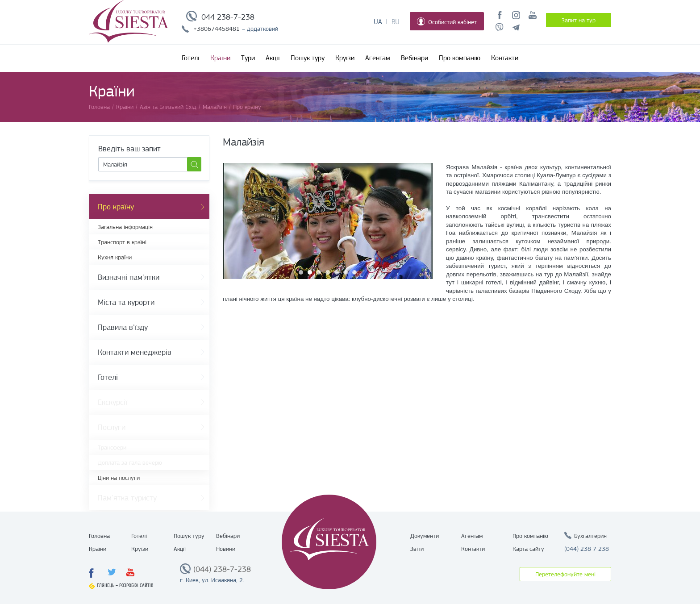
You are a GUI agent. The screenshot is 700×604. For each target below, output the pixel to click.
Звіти (417, 549)
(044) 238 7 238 (587, 549)
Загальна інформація (125, 227)
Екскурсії (112, 402)
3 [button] (319, 272)
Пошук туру (308, 58)
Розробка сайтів (136, 585)
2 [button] (310, 272)
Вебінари (415, 58)
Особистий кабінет (447, 21)
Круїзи (345, 58)
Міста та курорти (126, 302)
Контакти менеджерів (135, 352)
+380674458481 (217, 29)
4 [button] (328, 272)
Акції (273, 58)
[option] (328, 221)
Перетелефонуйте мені (565, 574)
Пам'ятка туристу (127, 498)
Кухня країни (115, 257)
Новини (226, 549)
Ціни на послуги (119, 478)
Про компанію (460, 58)
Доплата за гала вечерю (130, 462)
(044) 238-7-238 (222, 569)
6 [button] (346, 272)
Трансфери (112, 447)
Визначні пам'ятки (129, 277)
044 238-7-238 (228, 17)
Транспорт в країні (122, 242)
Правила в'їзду (123, 327)
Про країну (116, 207)
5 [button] (337, 272)
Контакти (505, 58)
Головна (99, 536)
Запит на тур (579, 20)
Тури (248, 58)
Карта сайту (528, 549)
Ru (396, 22)
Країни (220, 58)
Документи (425, 536)
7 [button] (354, 272)
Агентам (378, 58)
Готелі (191, 58)
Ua (378, 22)
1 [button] (301, 272)
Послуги (112, 427)
